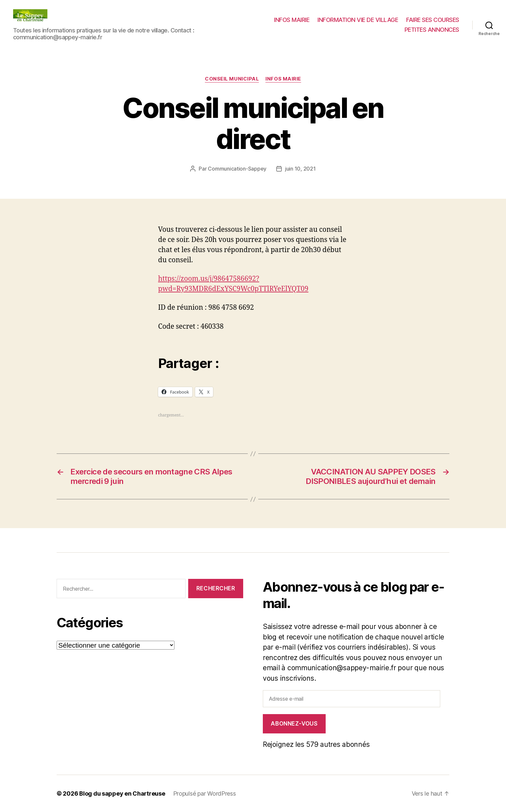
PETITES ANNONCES (432, 30)
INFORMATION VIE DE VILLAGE (358, 20)
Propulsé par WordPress (205, 794)
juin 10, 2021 (300, 169)
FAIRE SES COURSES (433, 20)
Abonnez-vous (294, 724)
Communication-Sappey (237, 169)
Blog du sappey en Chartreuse (122, 794)
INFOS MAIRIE (292, 20)
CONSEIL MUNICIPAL (232, 79)
